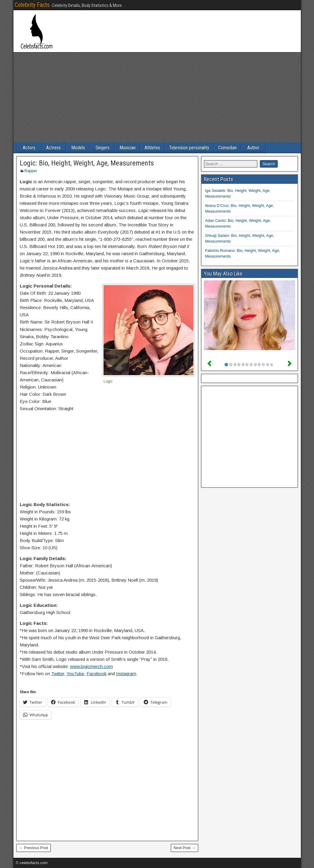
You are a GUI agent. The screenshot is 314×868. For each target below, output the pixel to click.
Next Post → (185, 848)
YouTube (75, 674)
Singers (103, 148)
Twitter (58, 674)
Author (253, 148)
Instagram (126, 674)
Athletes (152, 148)
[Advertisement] (157, 97)
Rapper (31, 171)
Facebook (97, 674)
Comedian (227, 148)
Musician (128, 148)
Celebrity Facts (32, 5)
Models (78, 148)
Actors (29, 148)
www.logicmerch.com (91, 666)
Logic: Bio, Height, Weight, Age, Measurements (87, 163)
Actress (53, 148)
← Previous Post (34, 848)
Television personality (189, 148)
